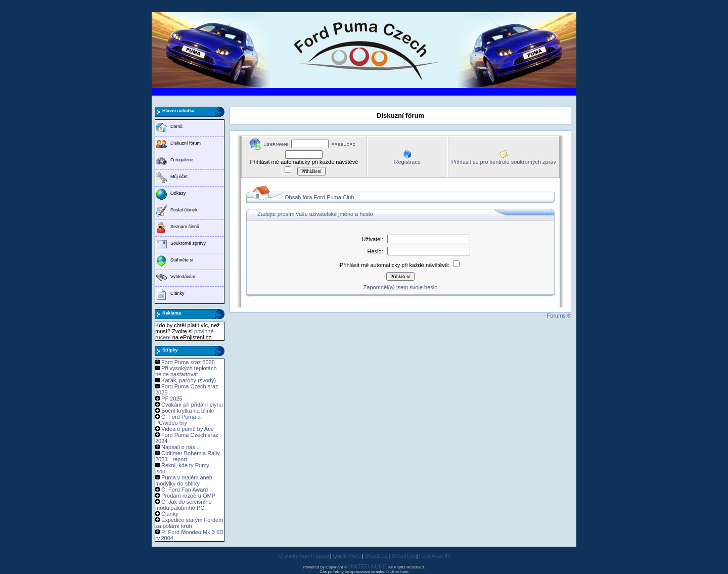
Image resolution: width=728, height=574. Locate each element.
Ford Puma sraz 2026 (188, 362)
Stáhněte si (182, 260)
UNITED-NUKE (367, 566)
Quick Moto (347, 556)
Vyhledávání (183, 277)
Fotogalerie (182, 160)
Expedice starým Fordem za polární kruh (189, 523)
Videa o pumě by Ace (188, 429)
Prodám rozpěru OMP (188, 496)
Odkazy (178, 193)
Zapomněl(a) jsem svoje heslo (401, 287)
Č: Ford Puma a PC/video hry (178, 420)
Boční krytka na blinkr (188, 411)
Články (177, 293)
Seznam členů (185, 227)
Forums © (559, 316)
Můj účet (179, 176)
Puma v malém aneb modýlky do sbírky (184, 480)
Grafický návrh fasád (304, 556)
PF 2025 (172, 399)
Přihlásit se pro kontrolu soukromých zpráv (504, 162)
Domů (176, 126)
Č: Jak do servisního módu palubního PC (184, 505)
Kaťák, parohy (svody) (189, 380)
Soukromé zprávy (188, 243)
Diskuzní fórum (186, 143)
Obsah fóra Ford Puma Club (320, 197)
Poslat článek (184, 210)
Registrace (407, 162)
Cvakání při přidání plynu (192, 405)
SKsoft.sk (403, 556)
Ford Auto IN (435, 556)
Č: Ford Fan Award (185, 490)
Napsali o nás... (180, 447)
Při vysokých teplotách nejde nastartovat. (186, 371)
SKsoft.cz (376, 556)
